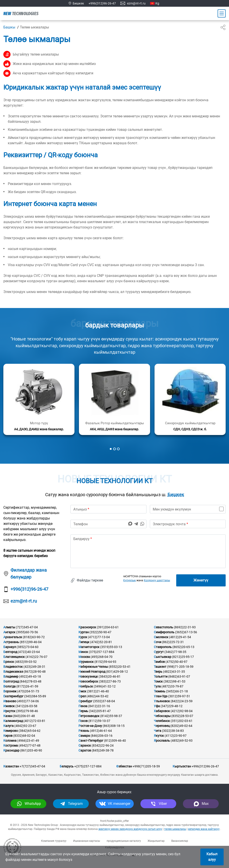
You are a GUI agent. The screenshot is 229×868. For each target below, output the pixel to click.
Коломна (10, 741)
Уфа (157, 706)
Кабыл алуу (212, 857)
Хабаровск (162, 711)
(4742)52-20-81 (101, 642)
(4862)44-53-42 (98, 696)
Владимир (11, 676)
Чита (158, 731)
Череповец (162, 726)
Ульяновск (162, 701)
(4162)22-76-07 (36, 657)
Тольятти (161, 676)
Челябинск (162, 721)
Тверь (158, 672)
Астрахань (11, 642)
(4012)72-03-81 (34, 721)
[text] (148, 551)
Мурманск (86, 662)
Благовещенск (14, 657)
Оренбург (85, 701)
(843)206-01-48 (24, 716)
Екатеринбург (13, 696)
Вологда (10, 686)
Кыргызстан (182, 766)
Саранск (85, 745)
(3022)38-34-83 (173, 731)
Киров (8, 736)
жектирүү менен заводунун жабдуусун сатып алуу (130, 829)
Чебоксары (162, 716)
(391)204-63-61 (108, 627)
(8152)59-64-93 (105, 662)
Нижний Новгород (92, 672)
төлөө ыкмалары (175, 829)
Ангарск (9, 632)
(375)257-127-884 (102, 652)
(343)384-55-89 (35, 696)
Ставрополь (163, 647)
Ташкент (160, 667)
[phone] (108, 524)
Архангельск (13, 637)
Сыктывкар (163, 657)
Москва (84, 657)
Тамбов (159, 662)
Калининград (13, 721)
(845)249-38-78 (103, 750)
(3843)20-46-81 (110, 676)
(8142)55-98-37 (111, 716)
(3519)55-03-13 (111, 647)
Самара (84, 736)
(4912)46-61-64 (101, 731)
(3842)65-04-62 (30, 731)
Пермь (83, 711)
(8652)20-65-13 (183, 647)
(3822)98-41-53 (174, 681)
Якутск (159, 736)
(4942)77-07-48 (30, 745)
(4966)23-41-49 (28, 741)
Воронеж (10, 691)
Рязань (84, 731)
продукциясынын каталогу (124, 841)
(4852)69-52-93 (182, 741)
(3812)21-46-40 (98, 691)
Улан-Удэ (161, 696)
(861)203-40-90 (31, 750)
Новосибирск (88, 681)
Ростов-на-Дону (90, 726)
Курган (84, 632)
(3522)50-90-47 (100, 632)
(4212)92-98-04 (182, 711)
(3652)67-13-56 (186, 632)
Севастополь (163, 627)
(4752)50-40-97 (176, 662)
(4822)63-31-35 (174, 672)
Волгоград (11, 681)
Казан (8, 716)
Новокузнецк (88, 676)
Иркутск (9, 711)
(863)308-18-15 (114, 726)
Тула (157, 686)
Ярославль (162, 741)
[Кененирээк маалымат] (39, 399)
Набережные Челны (93, 667)
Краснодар (11, 750)
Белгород (10, 652)
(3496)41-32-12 (105, 686)
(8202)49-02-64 (181, 726)
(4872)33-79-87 (172, 686)
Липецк (84, 642)
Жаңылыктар (156, 841)
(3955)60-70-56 (27, 632)
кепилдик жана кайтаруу (204, 829)
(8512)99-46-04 (31, 642)
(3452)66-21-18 (177, 691)
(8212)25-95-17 (183, 657)
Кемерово (11, 731)
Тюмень (160, 691)
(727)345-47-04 (27, 627)
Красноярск (87, 627)
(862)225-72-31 (173, 642)
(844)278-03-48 (30, 681)
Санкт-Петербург (91, 741)
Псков (83, 721)
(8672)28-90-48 (35, 672)
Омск (82, 691)
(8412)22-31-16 (99, 706)
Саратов (85, 750)
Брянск (9, 662)
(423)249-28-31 (34, 667)
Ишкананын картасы (87, 841)
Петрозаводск (89, 716)
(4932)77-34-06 (28, 701)
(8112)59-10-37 (99, 721)
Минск (83, 652)
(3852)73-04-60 (28, 647)
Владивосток (13, 667)
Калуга (8, 726)
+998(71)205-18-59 (146, 766)
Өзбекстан (124, 766)
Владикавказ (13, 672)
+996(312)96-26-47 (102, 3)
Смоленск (161, 637)
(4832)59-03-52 (26, 662)
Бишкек (176, 495)
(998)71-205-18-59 (180, 667)
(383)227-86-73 (110, 681)
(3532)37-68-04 (104, 701)
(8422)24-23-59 (182, 701)
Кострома (11, 745)
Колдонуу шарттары (157, 580)
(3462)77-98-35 (175, 652)
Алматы (9, 627)
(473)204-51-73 (28, 691)
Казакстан (11, 766)
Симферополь (164, 632)
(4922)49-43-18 (30, 676)
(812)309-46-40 (115, 741)
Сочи (158, 642)
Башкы (9, 27)
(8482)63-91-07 (179, 676)
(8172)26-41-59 (27, 686)
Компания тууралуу (54, 841)
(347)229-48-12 (172, 706)
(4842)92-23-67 (25, 726)
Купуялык (129, 580)
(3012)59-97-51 (179, 696)
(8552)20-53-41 (120, 667)
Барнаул (10, 647)
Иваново (10, 701)
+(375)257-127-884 (88, 766)
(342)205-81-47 (100, 711)
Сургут (159, 652)
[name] (108, 509)
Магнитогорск (89, 647)
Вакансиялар (180, 841)
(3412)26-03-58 (26, 706)
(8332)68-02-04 (24, 736)
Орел (82, 696)
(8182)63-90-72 (34, 637)
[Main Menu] (222, 13)
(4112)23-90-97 (176, 736)
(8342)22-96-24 (103, 745)
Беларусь (67, 766)
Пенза (83, 706)
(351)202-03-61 (182, 721)
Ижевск (9, 706)
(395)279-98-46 (27, 711)
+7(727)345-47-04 (32, 766)
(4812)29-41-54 (180, 637)
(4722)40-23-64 (29, 652)
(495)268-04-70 (102, 657)
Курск (83, 637)
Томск (158, 681)
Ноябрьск (86, 686)
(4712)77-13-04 (99, 637)
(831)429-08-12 (117, 672)
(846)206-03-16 (102, 736)
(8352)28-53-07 (182, 716)
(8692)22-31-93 (185, 627)
